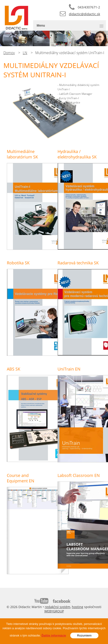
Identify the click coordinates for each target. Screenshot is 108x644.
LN (25, 53)
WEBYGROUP (54, 611)
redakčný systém (58, 607)
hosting (78, 607)
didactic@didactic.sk (84, 14)
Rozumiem (84, 636)
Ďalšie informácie (54, 636)
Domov (9, 53)
